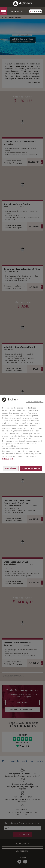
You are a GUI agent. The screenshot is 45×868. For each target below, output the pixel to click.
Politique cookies (9, 459)
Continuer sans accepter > (35, 402)
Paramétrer (11, 468)
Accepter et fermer (31, 468)
